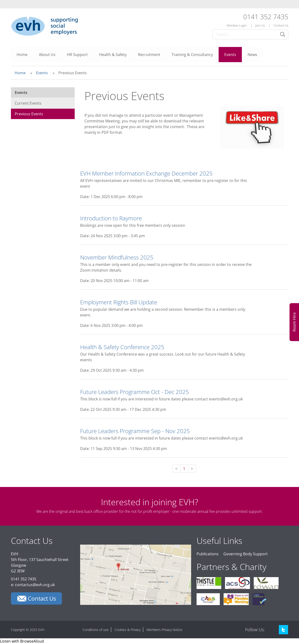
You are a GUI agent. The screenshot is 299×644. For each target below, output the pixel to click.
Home (22, 55)
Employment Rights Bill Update (119, 302)
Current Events (28, 103)
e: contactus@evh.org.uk (33, 585)
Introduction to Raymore (111, 218)
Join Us (260, 25)
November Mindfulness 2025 (117, 257)
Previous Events (29, 114)
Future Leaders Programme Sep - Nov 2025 (135, 431)
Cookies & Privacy (128, 630)
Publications (208, 554)
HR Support (77, 55)
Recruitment (149, 55)
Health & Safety (113, 55)
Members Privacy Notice (164, 630)
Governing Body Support (246, 554)
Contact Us (281, 25)
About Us (47, 55)
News (252, 55)
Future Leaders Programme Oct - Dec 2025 (135, 392)
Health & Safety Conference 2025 (122, 347)
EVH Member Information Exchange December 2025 (146, 173)
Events (230, 55)
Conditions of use (96, 630)
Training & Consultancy (192, 55)
